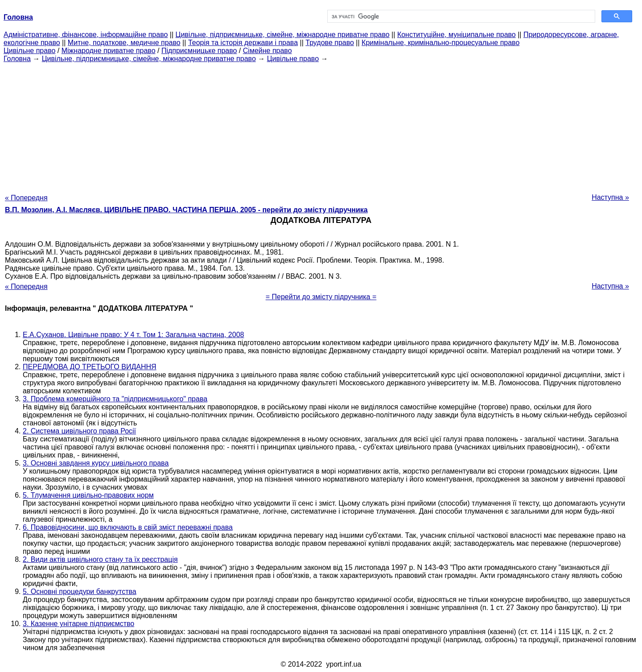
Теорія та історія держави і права (243, 43)
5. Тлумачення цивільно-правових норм (88, 495)
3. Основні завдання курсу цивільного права (96, 463)
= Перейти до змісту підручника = (321, 297)
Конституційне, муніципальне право (457, 35)
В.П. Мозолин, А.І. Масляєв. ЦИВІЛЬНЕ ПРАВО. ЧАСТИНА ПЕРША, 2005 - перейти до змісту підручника (186, 210)
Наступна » (610, 197)
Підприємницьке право (199, 51)
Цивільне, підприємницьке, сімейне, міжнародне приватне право (283, 35)
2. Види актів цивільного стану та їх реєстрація (100, 559)
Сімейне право (267, 51)
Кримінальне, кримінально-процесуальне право (440, 43)
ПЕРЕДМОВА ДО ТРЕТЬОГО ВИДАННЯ (90, 367)
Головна (17, 59)
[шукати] (460, 16)
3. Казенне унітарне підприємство (78, 624)
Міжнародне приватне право (109, 51)
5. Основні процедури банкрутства (80, 592)
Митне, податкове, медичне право (124, 43)
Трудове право (330, 43)
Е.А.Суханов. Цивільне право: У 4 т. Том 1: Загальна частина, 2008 (133, 335)
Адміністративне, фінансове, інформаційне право (86, 35)
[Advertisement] (321, 125)
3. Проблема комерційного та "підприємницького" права (115, 399)
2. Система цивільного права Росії (79, 431)
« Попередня (26, 198)
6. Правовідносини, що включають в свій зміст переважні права (128, 527)
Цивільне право (29, 51)
